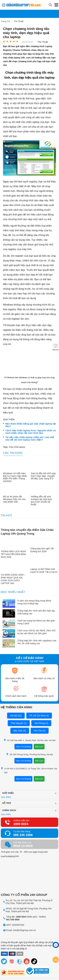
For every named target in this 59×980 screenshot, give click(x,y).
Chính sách (9, 810)
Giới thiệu (8, 793)
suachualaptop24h (10, 856)
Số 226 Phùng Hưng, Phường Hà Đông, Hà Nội (29, 754)
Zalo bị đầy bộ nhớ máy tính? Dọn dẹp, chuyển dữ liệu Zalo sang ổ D (43, 476)
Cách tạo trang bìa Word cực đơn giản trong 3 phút (36, 622)
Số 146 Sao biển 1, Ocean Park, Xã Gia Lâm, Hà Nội (30, 740)
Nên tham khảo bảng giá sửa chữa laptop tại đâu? (31, 425)
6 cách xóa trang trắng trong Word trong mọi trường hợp (34, 602)
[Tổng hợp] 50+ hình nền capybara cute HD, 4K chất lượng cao (37, 642)
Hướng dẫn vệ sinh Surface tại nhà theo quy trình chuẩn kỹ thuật (41, 501)
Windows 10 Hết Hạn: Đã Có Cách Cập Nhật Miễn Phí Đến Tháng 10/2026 (15, 477)
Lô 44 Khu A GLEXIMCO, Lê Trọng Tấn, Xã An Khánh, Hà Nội (29, 770)
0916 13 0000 (23, 846)
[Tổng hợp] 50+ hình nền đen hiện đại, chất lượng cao (36, 612)
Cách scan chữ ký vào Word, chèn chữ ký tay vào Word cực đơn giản (36, 632)
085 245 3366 (23, 835)
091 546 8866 (13, 920)
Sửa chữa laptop (17, 447)
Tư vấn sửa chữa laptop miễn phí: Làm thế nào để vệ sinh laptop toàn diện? (30, 439)
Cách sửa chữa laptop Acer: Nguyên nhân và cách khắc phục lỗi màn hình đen (31, 432)
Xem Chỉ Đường (23, 747)
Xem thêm (6, 797)
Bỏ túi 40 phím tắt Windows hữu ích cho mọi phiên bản (14, 499)
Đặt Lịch (39, 747)
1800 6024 (21, 824)
